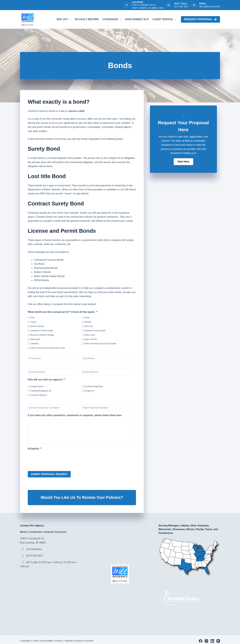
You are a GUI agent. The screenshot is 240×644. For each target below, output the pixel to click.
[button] (183, 162)
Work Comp (90, 335)
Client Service (165, 19)
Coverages (112, 19)
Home (87, 318)
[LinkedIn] (212, 638)
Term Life (89, 326)
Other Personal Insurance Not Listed (100, 344)
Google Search (37, 386)
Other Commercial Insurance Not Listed (48, 348)
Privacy (59, 638)
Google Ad (89, 391)
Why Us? (64, 19)
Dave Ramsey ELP (137, 19)
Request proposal (200, 19)
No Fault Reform (87, 19)
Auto (33, 318)
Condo (33, 322)
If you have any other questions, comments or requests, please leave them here (75, 415)
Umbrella (34, 344)
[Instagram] (206, 638)
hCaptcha (34, 449)
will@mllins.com (210, 7)
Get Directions (34, 546)
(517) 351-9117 (181, 7)
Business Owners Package (42, 335)
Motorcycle (35, 339)
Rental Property (37, 326)
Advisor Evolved (85, 638)
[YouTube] (218, 638)
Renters (88, 322)
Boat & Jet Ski (91, 339)
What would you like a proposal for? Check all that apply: (63, 312)
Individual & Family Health (42, 331)
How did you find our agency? (47, 380)
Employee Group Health (95, 331)
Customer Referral (39, 395)
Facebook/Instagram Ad (41, 391)
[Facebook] (201, 638)
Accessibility (47, 638)
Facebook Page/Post (94, 386)
